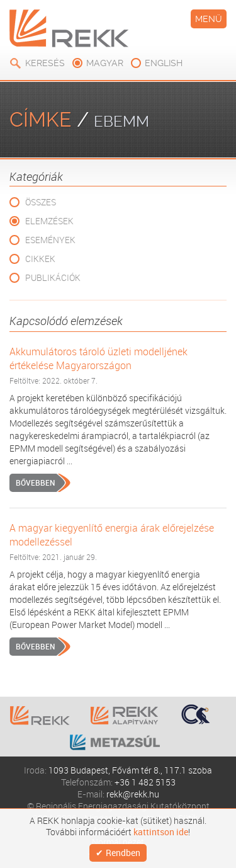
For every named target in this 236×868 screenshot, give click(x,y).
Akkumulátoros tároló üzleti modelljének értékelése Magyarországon (98, 358)
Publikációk (53, 277)
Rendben (123, 853)
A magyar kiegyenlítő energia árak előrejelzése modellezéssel (112, 535)
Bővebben (35, 483)
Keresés (45, 63)
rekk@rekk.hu (133, 794)
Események (50, 240)
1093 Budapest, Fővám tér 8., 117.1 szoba (130, 770)
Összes (41, 202)
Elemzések (49, 221)
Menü (209, 19)
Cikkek (40, 259)
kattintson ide (161, 832)
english (164, 63)
